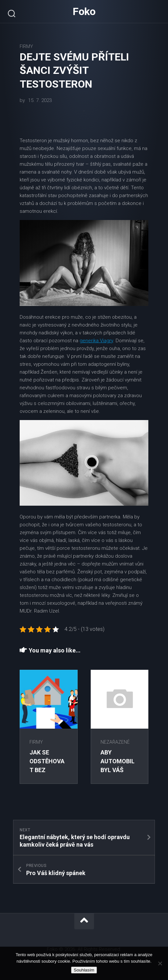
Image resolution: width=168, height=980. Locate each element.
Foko (84, 11)
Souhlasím (84, 970)
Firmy (26, 46)
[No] (160, 963)
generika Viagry (96, 341)
